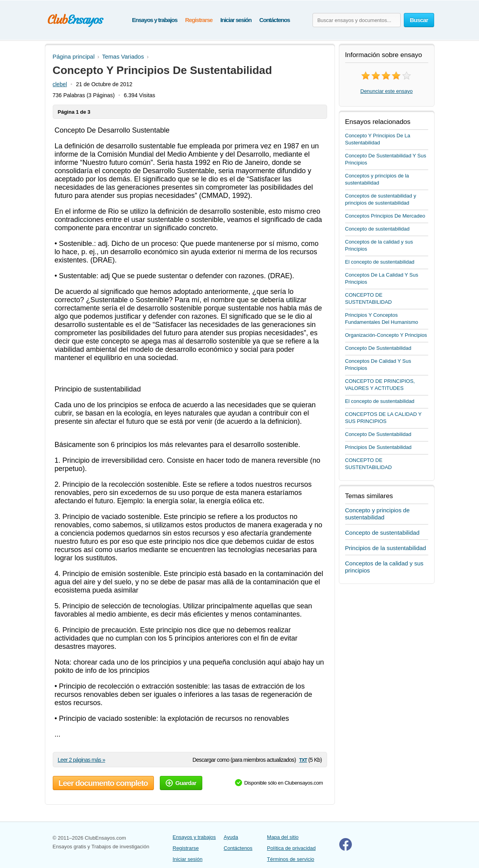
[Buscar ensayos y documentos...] (357, 20)
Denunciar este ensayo (387, 91)
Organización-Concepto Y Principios (386, 335)
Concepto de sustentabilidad (377, 229)
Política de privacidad (291, 848)
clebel (60, 84)
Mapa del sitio (283, 837)
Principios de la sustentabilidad (386, 548)
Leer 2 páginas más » (82, 760)
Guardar (181, 783)
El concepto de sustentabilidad (380, 262)
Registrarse (199, 20)
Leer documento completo (103, 783)
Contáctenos (275, 20)
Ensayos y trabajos (154, 20)
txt (303, 760)
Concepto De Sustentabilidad (378, 348)
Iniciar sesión (236, 20)
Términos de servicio (290, 859)
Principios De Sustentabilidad (378, 447)
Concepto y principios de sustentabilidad (377, 514)
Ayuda (231, 837)
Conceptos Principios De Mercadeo (385, 216)
